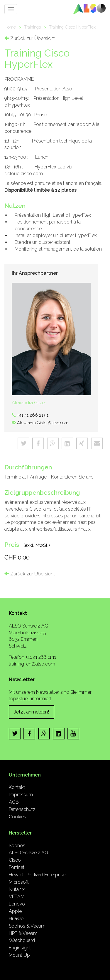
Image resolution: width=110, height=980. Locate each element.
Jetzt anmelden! (32, 712)
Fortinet (17, 867)
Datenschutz (22, 809)
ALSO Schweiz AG (28, 853)
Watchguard (22, 940)
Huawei (17, 919)
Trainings (32, 27)
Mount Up (19, 955)
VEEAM (17, 897)
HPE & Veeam (23, 933)
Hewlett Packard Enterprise (37, 875)
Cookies (17, 817)
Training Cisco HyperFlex (72, 27)
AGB (14, 802)
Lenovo (17, 904)
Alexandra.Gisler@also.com (43, 423)
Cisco (15, 860)
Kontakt (17, 787)
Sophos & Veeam (27, 926)
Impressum (21, 795)
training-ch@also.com (32, 664)
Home (10, 27)
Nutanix (17, 889)
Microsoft (19, 882)
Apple (15, 911)
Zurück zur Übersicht (30, 38)
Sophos (17, 846)
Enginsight (20, 948)
